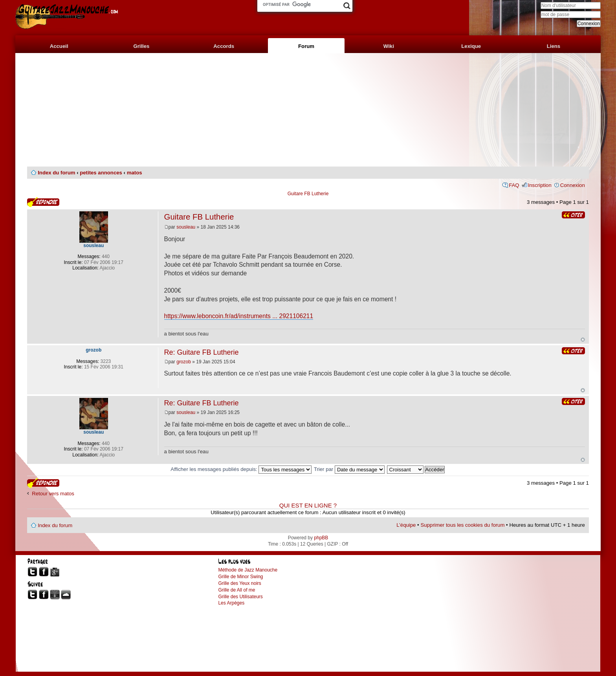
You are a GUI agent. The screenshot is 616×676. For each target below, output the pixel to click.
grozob (184, 362)
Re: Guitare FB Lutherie (202, 352)
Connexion (573, 185)
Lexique (471, 46)
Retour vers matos (53, 494)
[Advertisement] (308, 110)
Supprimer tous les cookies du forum (462, 525)
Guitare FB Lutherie (308, 194)
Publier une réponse (43, 202)
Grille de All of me (236, 590)
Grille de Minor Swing (240, 577)
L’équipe (406, 525)
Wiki (389, 46)
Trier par (349, 469)
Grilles (141, 46)
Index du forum (56, 173)
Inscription (540, 185)
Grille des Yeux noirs (239, 583)
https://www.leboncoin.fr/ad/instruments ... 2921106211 (239, 316)
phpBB (321, 538)
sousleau (186, 227)
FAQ (514, 185)
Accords (224, 46)
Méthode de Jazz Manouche (248, 570)
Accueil (59, 46)
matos (135, 173)
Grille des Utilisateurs (240, 597)
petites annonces (101, 173)
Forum (306, 46)
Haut (583, 340)
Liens (554, 46)
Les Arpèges (231, 603)
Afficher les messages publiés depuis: (241, 469)
